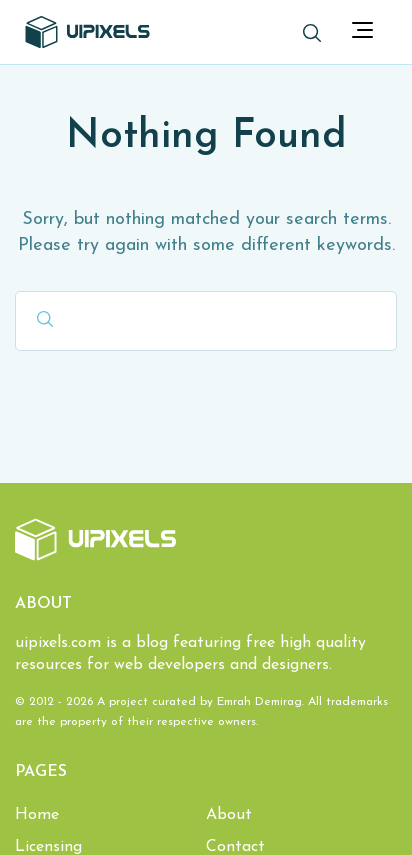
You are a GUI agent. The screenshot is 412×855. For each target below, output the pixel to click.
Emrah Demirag (259, 702)
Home (37, 815)
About (229, 815)
